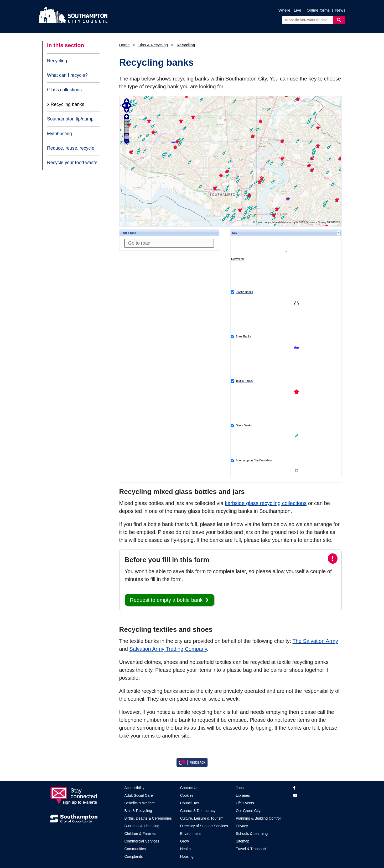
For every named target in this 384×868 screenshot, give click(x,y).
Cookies (187, 795)
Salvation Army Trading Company (168, 649)
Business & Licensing (142, 826)
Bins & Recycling (153, 45)
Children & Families (140, 834)
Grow (185, 841)
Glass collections (64, 90)
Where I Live (290, 10)
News (340, 10)
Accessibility (134, 788)
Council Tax (190, 803)
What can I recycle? (67, 75)
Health (185, 849)
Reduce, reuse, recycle (71, 148)
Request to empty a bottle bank (166, 600)
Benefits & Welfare (140, 803)
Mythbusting (59, 134)
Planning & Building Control (258, 818)
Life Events (245, 803)
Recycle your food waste (72, 163)
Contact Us (189, 788)
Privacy (242, 826)
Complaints (134, 856)
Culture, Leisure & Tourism (202, 818)
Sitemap (243, 841)
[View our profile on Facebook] (313, 788)
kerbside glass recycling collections (266, 503)
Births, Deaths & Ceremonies (148, 818)
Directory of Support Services (204, 826)
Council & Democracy (198, 811)
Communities (135, 849)
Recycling (57, 61)
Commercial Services (142, 841)
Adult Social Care (139, 795)
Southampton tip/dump (70, 119)
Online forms (318, 10)
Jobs (240, 788)
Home (124, 45)
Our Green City (248, 811)
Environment (191, 834)
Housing (187, 856)
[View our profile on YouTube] (313, 796)
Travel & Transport (251, 849)
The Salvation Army (315, 641)
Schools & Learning (252, 834)
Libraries (243, 795)
